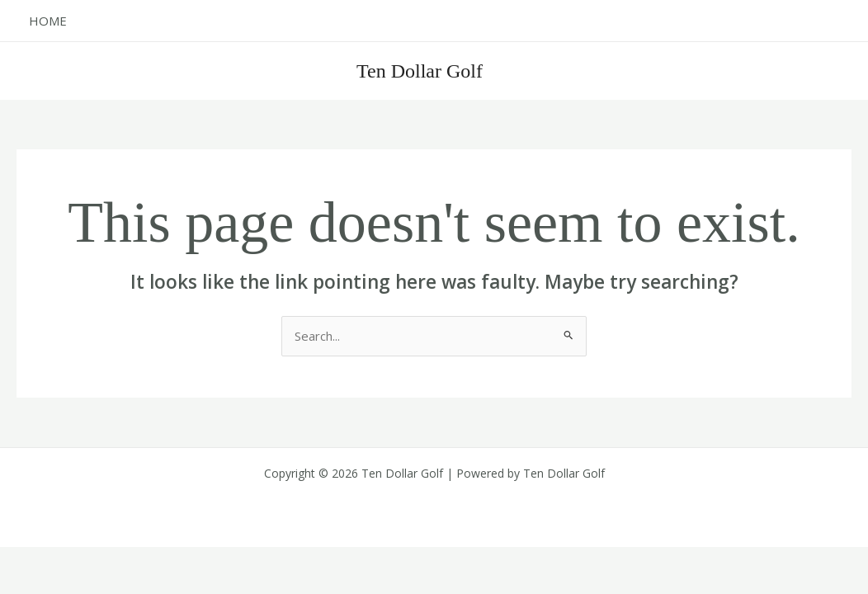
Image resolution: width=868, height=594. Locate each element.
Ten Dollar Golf (420, 71)
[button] (769, 71)
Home (48, 21)
